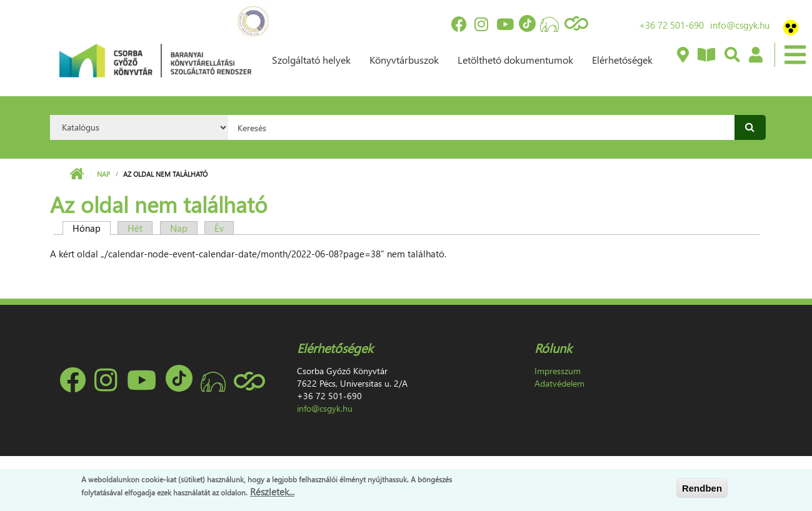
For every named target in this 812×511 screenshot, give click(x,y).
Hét (135, 228)
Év (219, 228)
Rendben (702, 488)
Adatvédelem (559, 383)
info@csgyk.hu (740, 25)
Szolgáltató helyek (311, 60)
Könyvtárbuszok (404, 60)
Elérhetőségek (622, 60)
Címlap (77, 174)
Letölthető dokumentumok (515, 60)
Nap (103, 174)
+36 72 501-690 (671, 25)
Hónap (92, 228)
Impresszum (558, 371)
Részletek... (272, 492)
